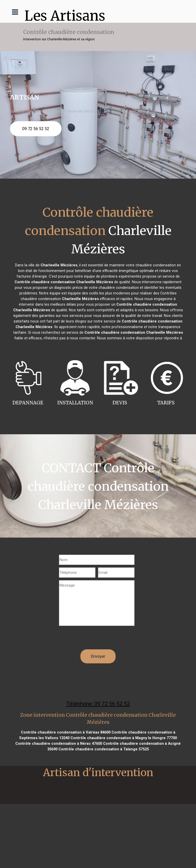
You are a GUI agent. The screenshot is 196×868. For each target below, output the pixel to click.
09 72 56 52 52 (36, 129)
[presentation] (98, 639)
